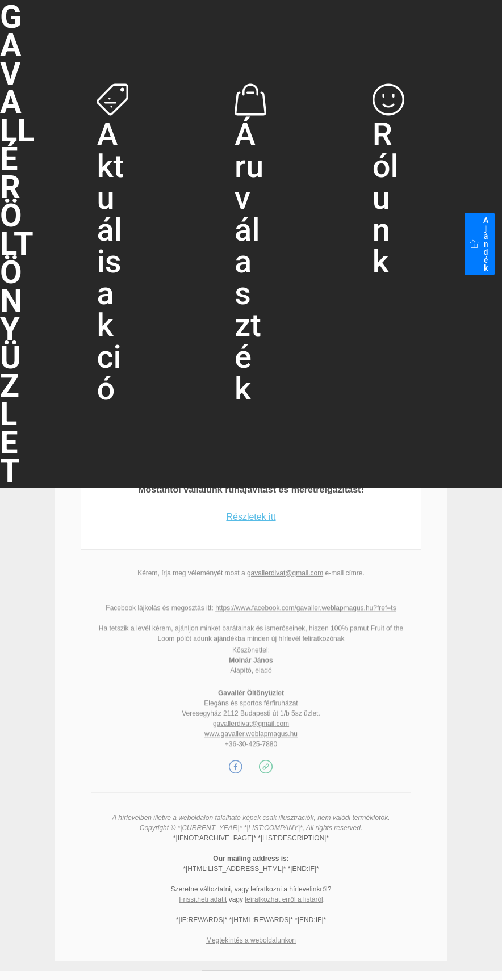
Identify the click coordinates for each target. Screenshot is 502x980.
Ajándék (480, 244)
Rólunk (388, 182)
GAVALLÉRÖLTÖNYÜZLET (17, 244)
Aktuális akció (112, 245)
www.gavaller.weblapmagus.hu (251, 752)
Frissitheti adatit (203, 899)
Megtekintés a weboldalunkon (251, 940)
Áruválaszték (250, 245)
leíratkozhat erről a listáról (284, 899)
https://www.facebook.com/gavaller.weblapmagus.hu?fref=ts (306, 623)
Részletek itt (251, 537)
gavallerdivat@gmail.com (285, 576)
